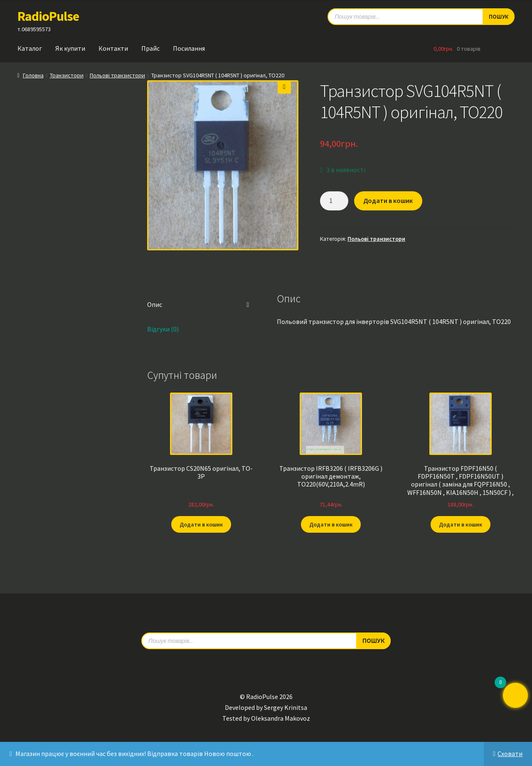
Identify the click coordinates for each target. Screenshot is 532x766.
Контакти (113, 48)
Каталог (30, 48)
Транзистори (67, 75)
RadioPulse (48, 16)
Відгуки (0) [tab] (163, 329)
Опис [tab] (155, 304)
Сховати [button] (510, 754)
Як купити (70, 48)
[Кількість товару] (334, 201)
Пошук (373, 640)
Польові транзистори (117, 75)
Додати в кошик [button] (201, 524)
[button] (284, 87)
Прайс (150, 48)
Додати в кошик (388, 200)
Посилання (189, 48)
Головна (33, 75)
